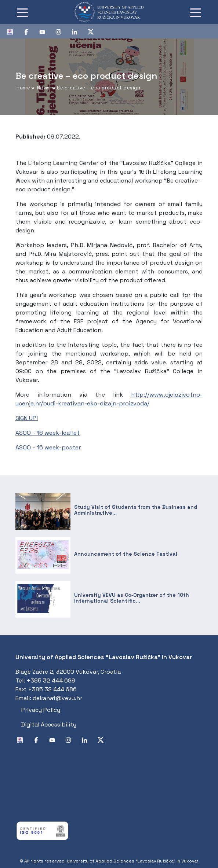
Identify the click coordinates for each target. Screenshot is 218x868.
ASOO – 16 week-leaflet (48, 433)
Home (23, 88)
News (43, 88)
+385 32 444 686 (52, 689)
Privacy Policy (41, 710)
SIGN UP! (27, 418)
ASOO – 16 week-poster (48, 447)
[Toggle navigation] (22, 12)
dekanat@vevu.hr (57, 698)
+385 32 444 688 (51, 681)
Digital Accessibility (49, 724)
